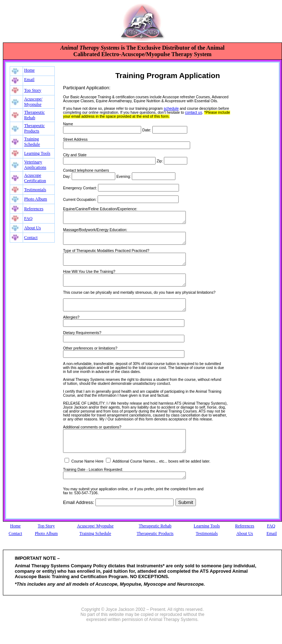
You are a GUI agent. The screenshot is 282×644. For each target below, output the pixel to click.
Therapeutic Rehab (34, 115)
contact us (194, 112)
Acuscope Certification (35, 178)
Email (29, 80)
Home (29, 70)
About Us (32, 228)
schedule (171, 109)
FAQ (28, 219)
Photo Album (36, 199)
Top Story (33, 90)
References (34, 209)
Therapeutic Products (34, 128)
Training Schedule (32, 142)
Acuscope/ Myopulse (33, 102)
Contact (31, 238)
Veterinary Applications (35, 165)
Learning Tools (37, 153)
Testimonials (35, 190)
